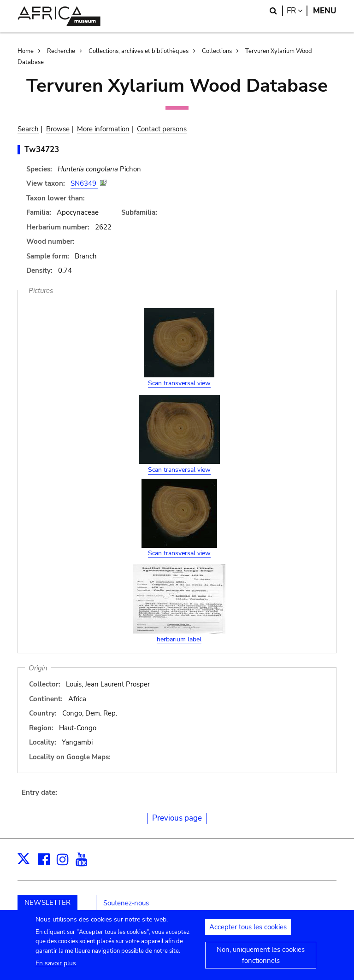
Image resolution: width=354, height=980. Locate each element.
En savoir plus (56, 968)
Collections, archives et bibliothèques (139, 51)
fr (297, 11)
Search (28, 129)
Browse (58, 129)
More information (103, 129)
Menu (325, 11)
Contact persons (162, 129)
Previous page (177, 818)
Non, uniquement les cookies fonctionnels (261, 960)
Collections (217, 51)
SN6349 (84, 183)
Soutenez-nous (126, 903)
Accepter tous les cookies (248, 932)
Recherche (61, 51)
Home (26, 51)
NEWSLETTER (47, 903)
